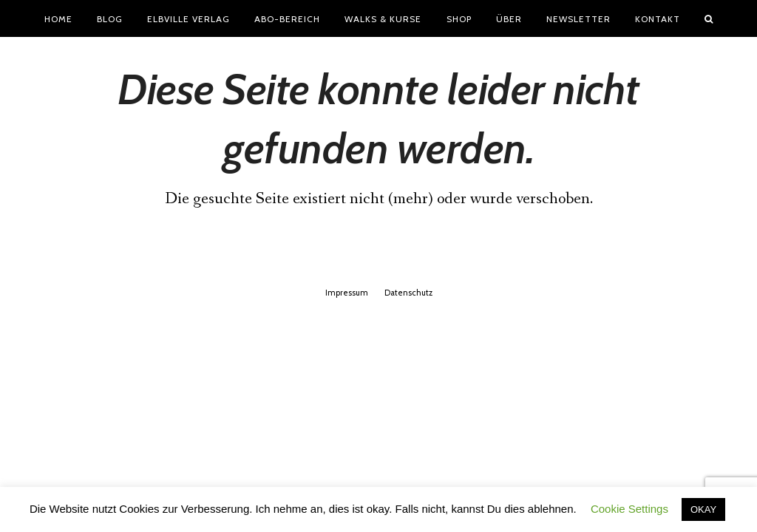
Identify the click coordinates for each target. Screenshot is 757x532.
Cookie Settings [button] (629, 509)
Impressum (347, 293)
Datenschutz (408, 293)
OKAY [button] (703, 509)
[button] (709, 18)
